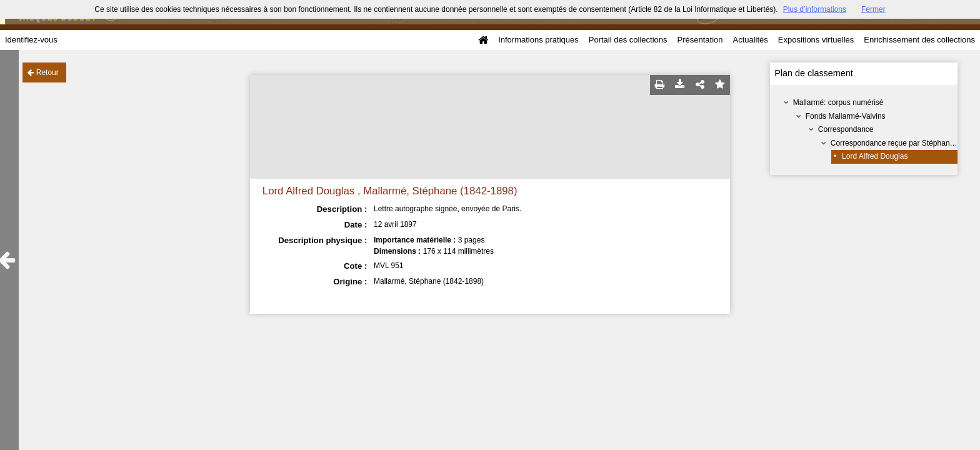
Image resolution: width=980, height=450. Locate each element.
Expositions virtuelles (816, 40)
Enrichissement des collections (919, 40)
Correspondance (846, 129)
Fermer (873, 9)
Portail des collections (628, 40)
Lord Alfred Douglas (875, 156)
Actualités (750, 40)
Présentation (700, 40)
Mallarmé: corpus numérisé (838, 102)
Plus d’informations (815, 9)
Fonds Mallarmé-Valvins (846, 116)
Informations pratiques (538, 40)
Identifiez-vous (31, 40)
